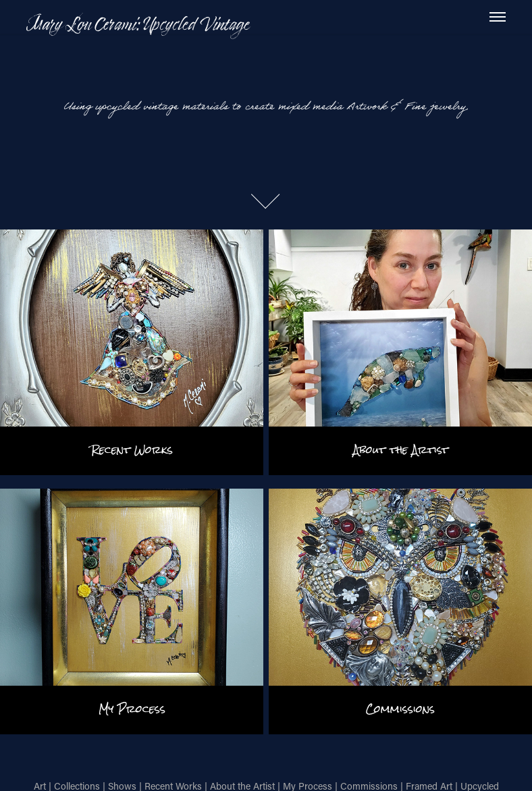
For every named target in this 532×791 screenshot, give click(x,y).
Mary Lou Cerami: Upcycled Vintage (138, 24)
